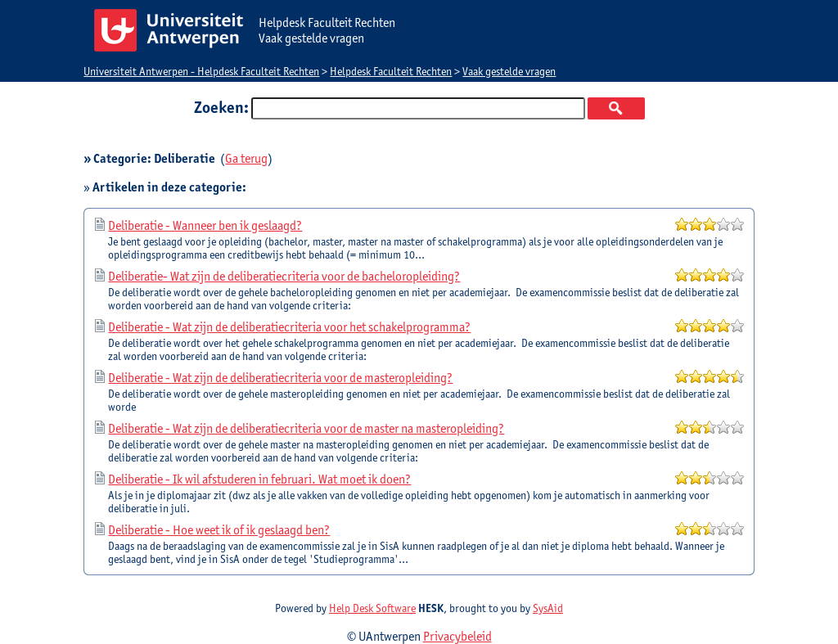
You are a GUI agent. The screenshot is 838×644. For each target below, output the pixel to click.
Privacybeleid (457, 636)
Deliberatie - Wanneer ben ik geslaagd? (205, 225)
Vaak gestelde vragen (509, 71)
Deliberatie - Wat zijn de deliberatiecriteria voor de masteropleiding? (280, 378)
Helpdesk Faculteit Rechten (391, 71)
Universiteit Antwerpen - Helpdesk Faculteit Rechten (201, 71)
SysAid (548, 608)
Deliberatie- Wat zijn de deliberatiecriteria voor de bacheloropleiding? (284, 276)
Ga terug (246, 158)
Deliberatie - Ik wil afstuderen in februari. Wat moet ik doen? (259, 479)
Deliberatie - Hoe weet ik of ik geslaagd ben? (219, 530)
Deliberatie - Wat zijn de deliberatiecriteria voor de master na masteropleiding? (306, 428)
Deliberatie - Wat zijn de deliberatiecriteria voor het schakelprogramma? (289, 327)
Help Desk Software (372, 608)
